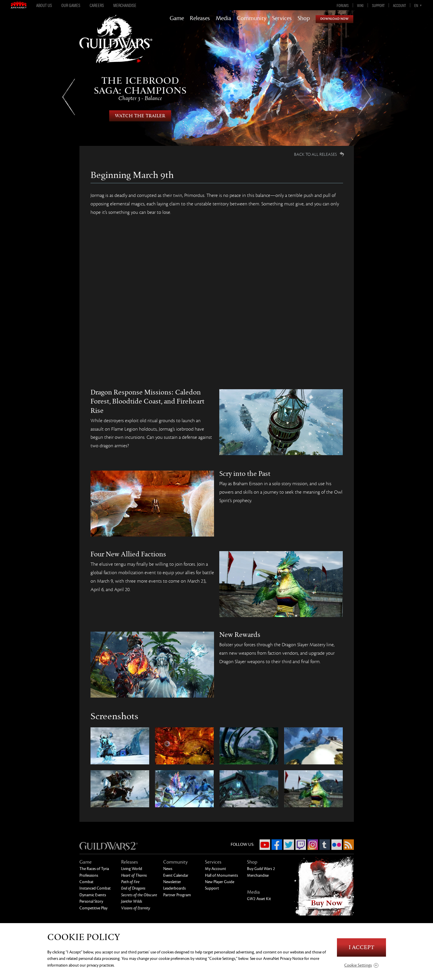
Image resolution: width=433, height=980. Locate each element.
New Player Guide (220, 882)
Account (399, 5)
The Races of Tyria (94, 869)
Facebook (277, 845)
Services (282, 18)
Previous (68, 97)
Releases (200, 18)
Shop (304, 18)
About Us (44, 5)
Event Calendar (176, 875)
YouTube (265, 845)
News (168, 869)
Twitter (289, 845)
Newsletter (172, 882)
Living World (132, 869)
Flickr (337, 845)
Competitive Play (93, 908)
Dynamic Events (93, 895)
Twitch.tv (301, 845)
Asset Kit (259, 899)
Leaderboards (174, 888)
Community (252, 18)
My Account (215, 869)
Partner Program (177, 895)
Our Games (71, 5)
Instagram (313, 845)
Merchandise (125, 5)
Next (365, 97)
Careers (97, 5)
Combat (86, 882)
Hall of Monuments (221, 875)
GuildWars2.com (116, 45)
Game (177, 18)
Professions (89, 875)
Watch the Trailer (140, 116)
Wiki (360, 5)
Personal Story (91, 901)
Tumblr (325, 845)
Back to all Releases (315, 154)
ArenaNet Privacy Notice (283, 959)
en (416, 5)
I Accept (361, 947)
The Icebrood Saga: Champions (140, 89)
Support (378, 5)
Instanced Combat (95, 888)
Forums (343, 5)
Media (223, 18)
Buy (261, 869)
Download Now (334, 19)
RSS (349, 845)
